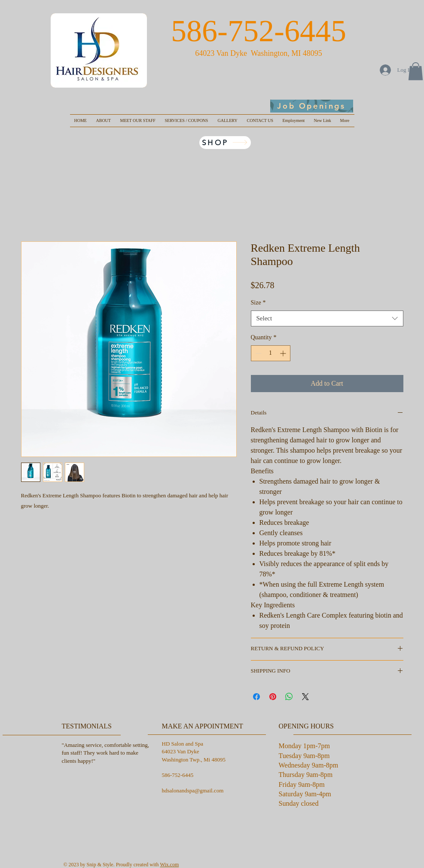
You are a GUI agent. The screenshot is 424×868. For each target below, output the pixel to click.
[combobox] (327, 319)
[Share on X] (305, 697)
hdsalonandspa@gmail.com (193, 790)
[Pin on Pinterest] (273, 697)
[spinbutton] (271, 353)
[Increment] (284, 353)
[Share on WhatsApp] (289, 697)
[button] (416, 71)
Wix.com (169, 865)
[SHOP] (225, 143)
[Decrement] (258, 353)
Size (258, 303)
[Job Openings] (312, 106)
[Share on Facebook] (256, 697)
